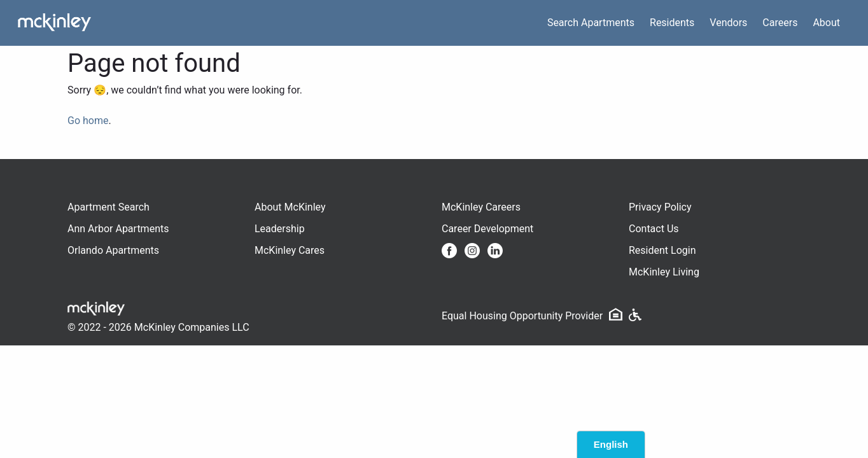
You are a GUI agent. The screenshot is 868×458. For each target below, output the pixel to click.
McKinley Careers (481, 207)
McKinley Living (664, 272)
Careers (780, 23)
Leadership (280, 229)
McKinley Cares (290, 250)
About (826, 23)
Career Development (487, 229)
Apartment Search (108, 207)
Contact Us (654, 229)
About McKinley (290, 207)
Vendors (728, 23)
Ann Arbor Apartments (118, 229)
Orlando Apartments (113, 250)
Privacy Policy (660, 207)
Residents (672, 23)
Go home (88, 121)
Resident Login (662, 250)
